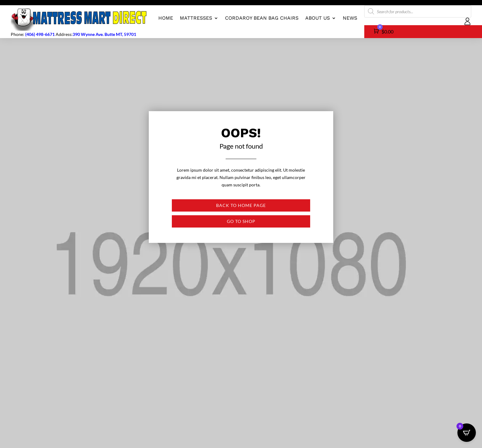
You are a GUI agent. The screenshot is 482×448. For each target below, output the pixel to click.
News (350, 18)
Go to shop (241, 221)
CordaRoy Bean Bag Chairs (262, 18)
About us (318, 18)
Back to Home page (241, 205)
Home (166, 18)
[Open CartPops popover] (467, 433)
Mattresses (196, 18)
